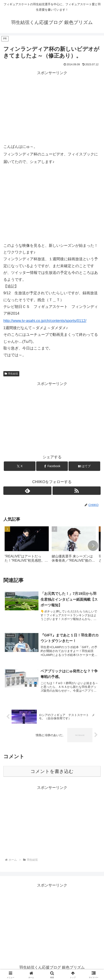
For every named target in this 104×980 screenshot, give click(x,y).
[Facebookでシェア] (52, 466)
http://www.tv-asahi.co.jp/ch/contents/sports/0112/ (45, 321)
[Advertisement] (52, 106)
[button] (93, 546)
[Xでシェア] (20, 466)
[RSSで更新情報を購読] (77, 491)
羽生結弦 (11, 374)
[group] (27, 546)
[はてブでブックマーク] (84, 466)
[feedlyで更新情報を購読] (27, 491)
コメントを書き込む (52, 772)
